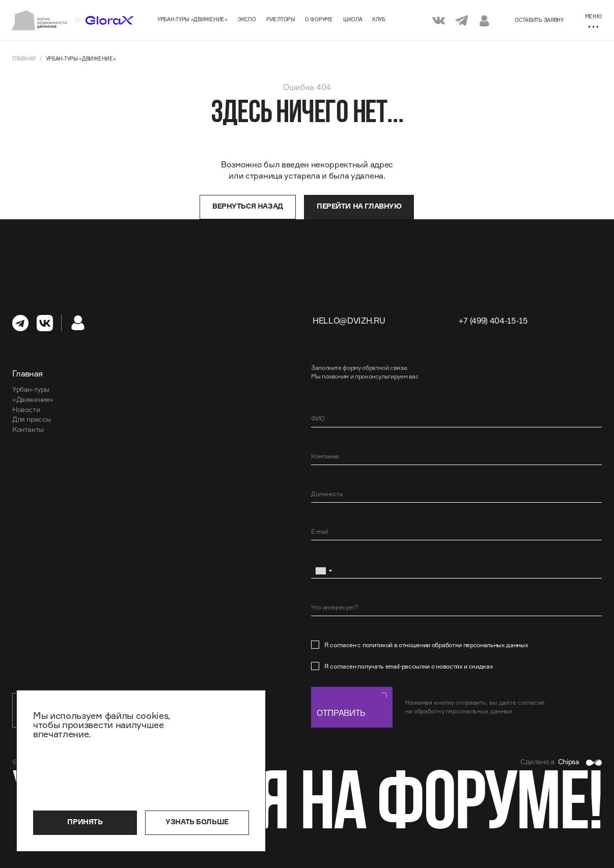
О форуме (319, 19)
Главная (24, 59)
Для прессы (32, 419)
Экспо (247, 19)
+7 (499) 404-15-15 (493, 321)
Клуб (379, 19)
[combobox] (323, 571)
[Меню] (593, 20)
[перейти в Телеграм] (20, 323)
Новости (26, 410)
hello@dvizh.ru (349, 321)
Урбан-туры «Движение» (192, 19)
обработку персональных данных (464, 711)
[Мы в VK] (439, 20)
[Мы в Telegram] (462, 20)
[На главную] (39, 20)
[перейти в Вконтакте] (45, 323)
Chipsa (580, 762)
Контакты (28, 429)
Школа (353, 19)
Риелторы (281, 19)
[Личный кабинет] (484, 20)
